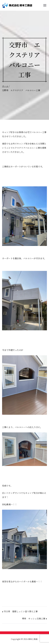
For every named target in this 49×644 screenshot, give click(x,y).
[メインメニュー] (45, 5)
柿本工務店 (33, 639)
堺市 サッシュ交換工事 (34, 619)
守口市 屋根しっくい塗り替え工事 (21, 611)
